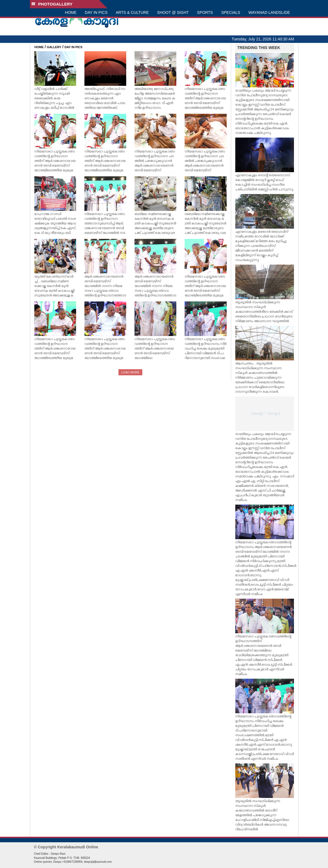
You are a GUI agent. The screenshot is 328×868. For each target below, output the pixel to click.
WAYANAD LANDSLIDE (269, 12)
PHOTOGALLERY (52, 4)
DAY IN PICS (96, 12)
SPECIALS (231, 12)
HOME (71, 12)
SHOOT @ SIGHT (173, 12)
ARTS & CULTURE (132, 12)
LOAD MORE (130, 372)
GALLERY (54, 47)
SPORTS (205, 12)
